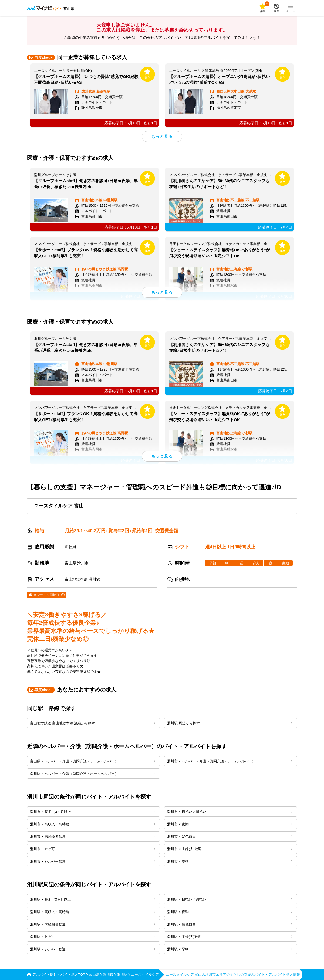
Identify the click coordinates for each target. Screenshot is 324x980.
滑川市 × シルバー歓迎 (93, 861)
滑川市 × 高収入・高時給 (93, 824)
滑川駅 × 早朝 (230, 949)
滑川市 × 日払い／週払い (230, 812)
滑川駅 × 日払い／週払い (230, 899)
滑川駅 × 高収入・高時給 (93, 912)
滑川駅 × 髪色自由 (230, 924)
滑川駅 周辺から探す (230, 723)
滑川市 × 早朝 (230, 861)
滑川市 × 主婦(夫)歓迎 (230, 849)
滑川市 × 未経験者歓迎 (93, 837)
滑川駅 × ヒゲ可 (93, 937)
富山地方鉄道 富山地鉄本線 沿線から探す (93, 723)
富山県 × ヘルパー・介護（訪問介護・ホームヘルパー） (93, 761)
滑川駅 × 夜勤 (230, 912)
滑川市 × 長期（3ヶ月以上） (93, 812)
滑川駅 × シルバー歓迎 (93, 949)
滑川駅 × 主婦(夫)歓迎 (230, 937)
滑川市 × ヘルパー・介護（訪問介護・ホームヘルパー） (230, 761)
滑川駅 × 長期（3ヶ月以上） (93, 899)
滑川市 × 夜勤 (230, 824)
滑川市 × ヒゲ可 (93, 849)
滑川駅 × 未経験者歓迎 (93, 924)
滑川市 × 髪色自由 (230, 837)
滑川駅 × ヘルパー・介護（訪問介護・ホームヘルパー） (93, 774)
